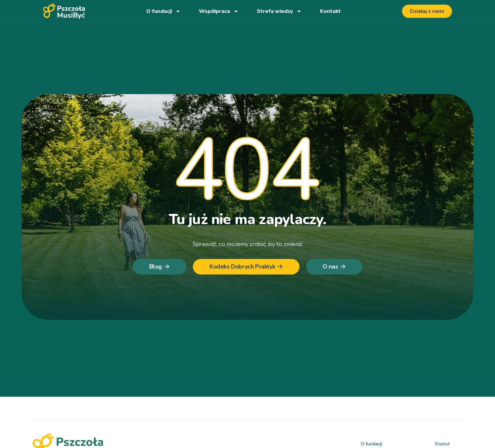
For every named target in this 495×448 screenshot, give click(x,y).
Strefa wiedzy (279, 11)
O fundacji (163, 11)
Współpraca (219, 11)
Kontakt (330, 11)
